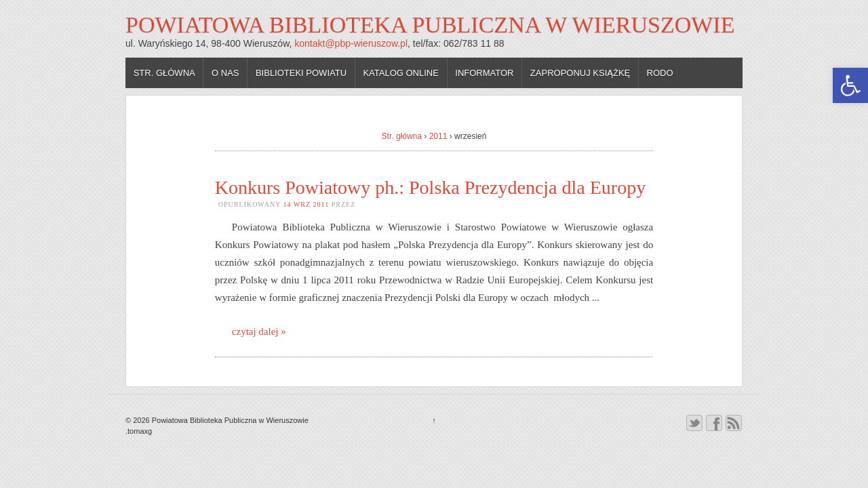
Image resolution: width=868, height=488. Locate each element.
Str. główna (164, 73)
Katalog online (401, 73)
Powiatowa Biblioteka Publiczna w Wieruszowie (430, 25)
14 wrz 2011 (307, 204)
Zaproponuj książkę (580, 73)
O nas (225, 73)
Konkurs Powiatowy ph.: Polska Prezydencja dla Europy (430, 187)
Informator (484, 73)
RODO (660, 73)
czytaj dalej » (259, 331)
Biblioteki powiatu (301, 73)
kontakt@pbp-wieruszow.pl (351, 43)
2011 (438, 136)
